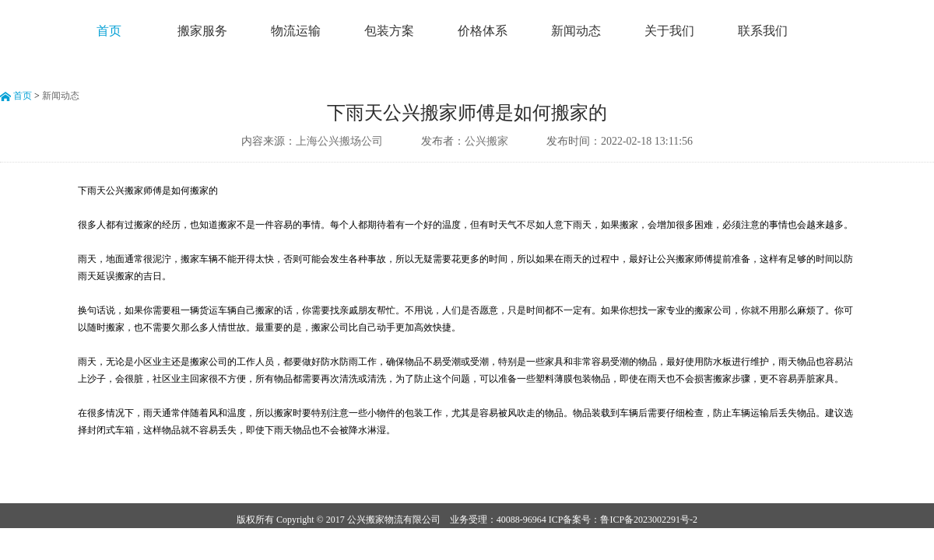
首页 (109, 31)
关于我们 (669, 31)
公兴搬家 (486, 141)
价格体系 (483, 31)
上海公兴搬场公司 (339, 141)
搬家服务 (202, 31)
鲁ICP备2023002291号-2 (649, 520)
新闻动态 (576, 31)
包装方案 (389, 31)
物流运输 (296, 31)
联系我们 (763, 31)
